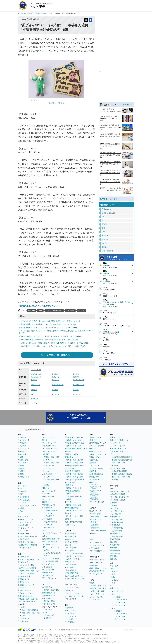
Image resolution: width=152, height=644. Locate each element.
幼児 (68, 536)
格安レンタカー (48, 496)
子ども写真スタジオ (50, 541)
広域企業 (115, 465)
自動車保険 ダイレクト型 (119, 491)
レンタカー (46, 494)
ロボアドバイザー (24, 548)
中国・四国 (36, 613)
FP (67, 548)
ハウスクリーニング (50, 449)
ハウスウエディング (97, 560)
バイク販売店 (47, 519)
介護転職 (93, 463)
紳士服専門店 (70, 613)
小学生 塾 (68, 502)
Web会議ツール (95, 519)
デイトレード (36, 385)
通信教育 (68, 513)
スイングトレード (58, 385)
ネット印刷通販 (95, 514)
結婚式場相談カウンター (99, 568)
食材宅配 (46, 454)
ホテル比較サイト (49, 596)
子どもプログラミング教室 (75, 579)
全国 (103, 594)
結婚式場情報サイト (97, 571)
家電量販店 (69, 608)
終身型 (114, 519)
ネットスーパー (48, 465)
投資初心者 (35, 399)
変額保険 (113, 556)
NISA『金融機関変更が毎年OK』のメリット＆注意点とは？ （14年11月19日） (50, 340)
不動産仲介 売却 (24, 557)
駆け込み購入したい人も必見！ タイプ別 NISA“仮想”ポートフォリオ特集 (48, 324)
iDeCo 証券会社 (24, 500)
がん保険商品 (115, 534)
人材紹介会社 (94, 495)
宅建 (68, 550)
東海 (28, 571)
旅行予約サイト (48, 587)
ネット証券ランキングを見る (116, 364)
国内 (46, 610)
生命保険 (21, 465)
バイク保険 (22, 446)
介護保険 (113, 548)
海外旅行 (56, 590)
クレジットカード (24, 522)
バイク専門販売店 (51, 522)
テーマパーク (94, 600)
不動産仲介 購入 (24, 562)
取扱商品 (76, 374)
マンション (24, 559)
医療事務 (73, 548)
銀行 (21, 494)
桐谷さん (81, 311)
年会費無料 (24, 525)
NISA (40, 311)
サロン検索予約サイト (98, 551)
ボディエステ (94, 548)
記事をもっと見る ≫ (109, 199)
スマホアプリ (77, 394)
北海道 (69, 460)
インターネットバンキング (28, 505)
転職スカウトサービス (98, 454)
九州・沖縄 (70, 468)
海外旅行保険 (23, 460)
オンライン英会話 (71, 542)
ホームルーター (116, 443)
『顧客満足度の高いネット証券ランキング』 (39, 306)
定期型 (121, 519)
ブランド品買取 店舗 (50, 561)
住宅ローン (22, 511)
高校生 (69, 516)
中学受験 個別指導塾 (72, 491)
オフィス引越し (48, 564)
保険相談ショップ (24, 477)
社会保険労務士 (79, 553)
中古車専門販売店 (51, 511)
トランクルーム (48, 477)
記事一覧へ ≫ (127, 105)
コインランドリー (49, 451)
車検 (44, 530)
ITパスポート (78, 559)
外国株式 (55, 390)
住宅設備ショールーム (26, 585)
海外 (51, 610)
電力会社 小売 (47, 575)
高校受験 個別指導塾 (72, 471)
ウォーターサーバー (50, 437)
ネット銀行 (22, 503)
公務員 (69, 559)
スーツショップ (70, 616)
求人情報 (100, 630)
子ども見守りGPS (49, 578)
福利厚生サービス (49, 572)
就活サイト (94, 440)
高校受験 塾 (69, 457)
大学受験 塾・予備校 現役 (74, 437)
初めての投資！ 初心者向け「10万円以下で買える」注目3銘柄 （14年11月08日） (52, 336)
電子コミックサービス (51, 547)
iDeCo (112, 577)
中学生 (75, 516)
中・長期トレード (79, 385)
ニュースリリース (51, 630)
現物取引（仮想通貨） (28, 542)
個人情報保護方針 (64, 630)
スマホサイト (56, 394)
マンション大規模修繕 (26, 574)
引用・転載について (89, 630)
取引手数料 (56, 374)
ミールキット (47, 460)
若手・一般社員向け (99, 531)
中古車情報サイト (49, 505)
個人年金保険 (115, 553)
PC (32, 394)
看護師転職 (94, 460)
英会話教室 (69, 539)
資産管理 (76, 377)
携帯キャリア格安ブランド (120, 440)
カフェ (45, 536)
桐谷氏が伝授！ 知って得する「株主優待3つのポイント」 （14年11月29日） (50, 328)
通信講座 (68, 545)
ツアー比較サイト (49, 604)
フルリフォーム (25, 590)
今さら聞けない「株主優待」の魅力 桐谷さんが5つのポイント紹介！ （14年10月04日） (54, 346)
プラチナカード (120, 605)
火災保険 (21, 457)
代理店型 (23, 443)
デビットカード (24, 534)
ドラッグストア (70, 610)
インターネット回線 (118, 468)
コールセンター (36, 403)
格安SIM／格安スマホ (118, 449)
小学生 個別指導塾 (71, 508)
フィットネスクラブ (72, 588)
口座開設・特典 (36, 374)
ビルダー (23, 607)
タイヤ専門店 (70, 622)
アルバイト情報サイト (98, 446)
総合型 (46, 550)
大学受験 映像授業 (71, 454)
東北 (23, 610)
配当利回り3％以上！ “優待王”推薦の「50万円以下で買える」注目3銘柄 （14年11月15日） (55, 343)
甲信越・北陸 (78, 463)
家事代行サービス (49, 446)
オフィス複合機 (48, 570)
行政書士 (70, 556)
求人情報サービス (96, 480)
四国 (113, 463)
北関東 (29, 610)
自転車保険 (22, 454)
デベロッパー (24, 621)
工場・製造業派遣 (96, 474)
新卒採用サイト (95, 487)
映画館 (92, 583)
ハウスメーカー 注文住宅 (27, 602)
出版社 (46, 556)
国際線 (53, 601)
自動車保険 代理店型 (118, 494)
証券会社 (23, 491)
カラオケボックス (96, 597)
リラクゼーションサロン (74, 593)
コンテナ (47, 482)
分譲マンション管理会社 (27, 568)
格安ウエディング (96, 563)
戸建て (32, 559)
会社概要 (41, 630)
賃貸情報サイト (24, 579)
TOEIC (69, 553)
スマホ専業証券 (24, 497)
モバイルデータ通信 (118, 446)
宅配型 (46, 485)
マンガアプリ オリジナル (52, 558)
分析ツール (56, 377)
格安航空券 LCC (48, 598)
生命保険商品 (115, 525)
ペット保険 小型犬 (117, 511)
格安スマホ (124, 451)
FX (19, 514)
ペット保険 (22, 463)
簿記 (73, 550)
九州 (38, 571)
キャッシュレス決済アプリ (28, 536)
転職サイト (94, 449)
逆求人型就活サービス (98, 443)
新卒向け (94, 533)
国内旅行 (47, 590)
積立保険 (113, 559)
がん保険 (21, 471)
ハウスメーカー (25, 618)
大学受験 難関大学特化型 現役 (76, 449)
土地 (38, 559)
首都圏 (22, 571)
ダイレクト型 (24, 440)
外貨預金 (21, 508)
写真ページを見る (57, 103)
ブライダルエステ (96, 542)
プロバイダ (114, 454)
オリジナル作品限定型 (52, 553)
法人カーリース (95, 511)
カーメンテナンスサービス (52, 533)
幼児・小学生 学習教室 (73, 522)
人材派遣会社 (94, 499)
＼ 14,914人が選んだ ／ (79, 416)
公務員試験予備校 (71, 573)
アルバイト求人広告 (97, 502)
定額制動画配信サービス (51, 539)
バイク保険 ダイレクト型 (119, 497)
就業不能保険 (115, 539)
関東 (104, 586)
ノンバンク (30, 519)
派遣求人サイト (95, 477)
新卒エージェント (96, 491)
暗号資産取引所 (24, 539)
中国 (130, 460)
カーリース (46, 499)
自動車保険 (22, 437)
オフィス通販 (47, 567)
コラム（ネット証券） (54, 311)
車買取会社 (46, 502)
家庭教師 (68, 519)
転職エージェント (96, 457)
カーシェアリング (49, 491)
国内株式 (34, 390)
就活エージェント (96, 437)
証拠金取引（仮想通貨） (29, 545)
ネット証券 (70, 311)
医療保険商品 (115, 517)
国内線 (46, 601)
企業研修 (93, 522)
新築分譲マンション (25, 596)
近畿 (33, 571)
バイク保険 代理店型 (118, 500)
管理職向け (95, 528)
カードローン (23, 517)
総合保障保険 (115, 550)
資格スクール (70, 562)
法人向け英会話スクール (74, 576)
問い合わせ (56, 380)
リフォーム (22, 588)
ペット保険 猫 (115, 514)
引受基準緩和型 (118, 522)
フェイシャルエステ (97, 545)
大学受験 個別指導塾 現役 (74, 443)
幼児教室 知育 (70, 525)
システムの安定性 (79, 380)
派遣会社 (93, 471)
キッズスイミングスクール (74, 596)
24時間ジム (69, 590)
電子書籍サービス (49, 544)
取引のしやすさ (36, 377)
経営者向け (95, 525)
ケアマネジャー (80, 556)
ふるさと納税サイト (50, 474)
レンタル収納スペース (52, 480)
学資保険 (21, 474)
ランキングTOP (36, 370)
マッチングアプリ (96, 574)
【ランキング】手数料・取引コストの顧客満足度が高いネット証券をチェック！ (50, 321)
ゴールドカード (25, 531)
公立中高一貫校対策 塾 (73, 496)
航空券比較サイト (49, 593)
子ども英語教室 (70, 534)
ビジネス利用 (49, 615)
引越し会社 (46, 488)
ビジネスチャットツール (99, 517)
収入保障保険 (117, 531)
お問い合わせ (76, 630)
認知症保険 (114, 542)
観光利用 (47, 618)
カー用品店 (69, 619)
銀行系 (22, 519)
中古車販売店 (47, 508)
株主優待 (32, 311)
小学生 (82, 516)
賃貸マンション (24, 582)
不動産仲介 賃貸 (24, 576)
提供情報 (34, 380)
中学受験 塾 (69, 485)
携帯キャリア (115, 437)
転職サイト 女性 (95, 451)
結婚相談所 (94, 565)
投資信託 (76, 390)
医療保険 (21, 468)
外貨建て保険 (115, 545)
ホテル (45, 612)
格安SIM (115, 451)
